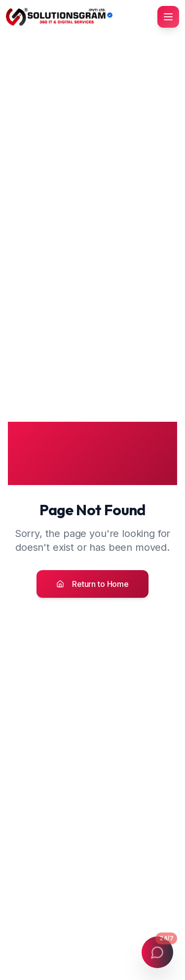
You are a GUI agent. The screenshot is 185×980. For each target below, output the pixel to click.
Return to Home (92, 584)
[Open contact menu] (157, 952)
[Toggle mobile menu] (168, 17)
